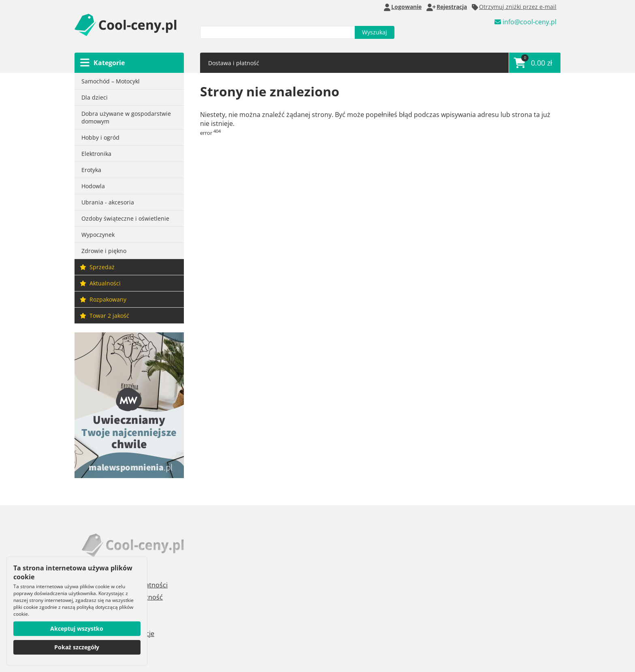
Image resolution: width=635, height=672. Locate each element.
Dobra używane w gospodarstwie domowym (126, 117)
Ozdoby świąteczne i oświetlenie (125, 218)
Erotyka (91, 170)
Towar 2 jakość (104, 316)
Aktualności (100, 283)
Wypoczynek (98, 235)
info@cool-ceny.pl (525, 22)
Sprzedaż (97, 267)
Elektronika (96, 154)
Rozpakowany (103, 299)
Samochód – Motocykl (111, 81)
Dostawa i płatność (234, 63)
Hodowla (93, 186)
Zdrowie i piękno (104, 251)
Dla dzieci (95, 97)
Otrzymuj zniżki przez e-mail (514, 7)
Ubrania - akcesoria (108, 202)
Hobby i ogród (100, 137)
